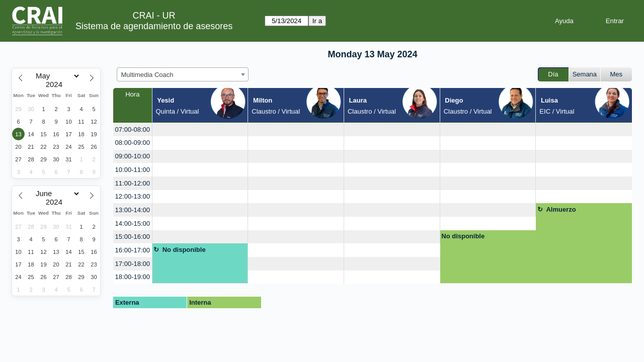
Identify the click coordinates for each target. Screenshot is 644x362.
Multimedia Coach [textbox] (147, 75)
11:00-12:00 (133, 183)
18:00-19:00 (133, 277)
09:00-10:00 (133, 156)
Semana (585, 74)
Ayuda (564, 21)
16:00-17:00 (133, 250)
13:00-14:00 (133, 210)
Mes (617, 74)
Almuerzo (561, 209)
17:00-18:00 (133, 264)
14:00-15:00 (133, 223)
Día (553, 74)
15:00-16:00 (133, 237)
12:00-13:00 (133, 196)
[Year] (56, 84)
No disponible (463, 236)
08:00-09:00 (133, 143)
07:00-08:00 (133, 129)
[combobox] (183, 74)
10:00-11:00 (133, 170)
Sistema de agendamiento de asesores (154, 26)
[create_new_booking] (200, 129)
